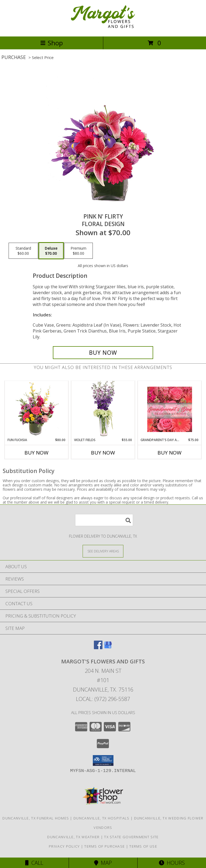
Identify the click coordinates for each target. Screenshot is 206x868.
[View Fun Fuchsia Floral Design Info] (37, 409)
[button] (103, 760)
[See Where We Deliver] (103, 551)
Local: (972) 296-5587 (103, 699)
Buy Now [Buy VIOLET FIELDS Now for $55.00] (103, 453)
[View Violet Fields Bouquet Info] (103, 409)
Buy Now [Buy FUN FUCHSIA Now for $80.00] (36, 453)
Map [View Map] (103, 863)
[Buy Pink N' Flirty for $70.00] (103, 353)
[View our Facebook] (98, 647)
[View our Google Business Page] (108, 647)
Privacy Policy (64, 846)
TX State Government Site (131, 837)
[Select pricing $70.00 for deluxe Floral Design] (51, 251)
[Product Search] (104, 520)
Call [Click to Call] (34, 863)
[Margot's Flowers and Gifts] (103, 29)
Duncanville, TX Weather (73, 837)
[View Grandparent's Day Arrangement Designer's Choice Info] (170, 409)
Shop (51, 43)
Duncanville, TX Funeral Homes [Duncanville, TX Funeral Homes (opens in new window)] (36, 818)
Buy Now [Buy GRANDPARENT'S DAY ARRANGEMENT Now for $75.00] (170, 453)
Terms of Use (143, 846)
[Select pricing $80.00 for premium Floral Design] (78, 251)
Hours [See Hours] (172, 863)
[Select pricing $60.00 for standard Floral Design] (23, 251)
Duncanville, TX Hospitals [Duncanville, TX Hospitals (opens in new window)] (102, 818)
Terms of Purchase (104, 846)
